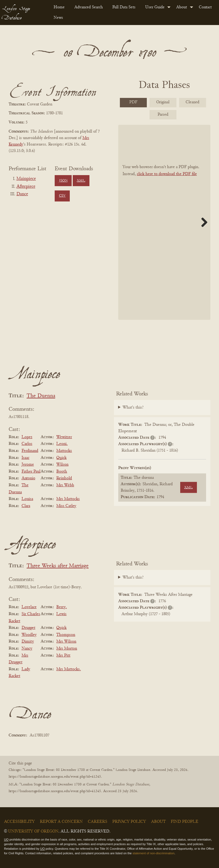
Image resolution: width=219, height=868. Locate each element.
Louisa (27, 499)
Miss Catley (66, 506)
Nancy (27, 649)
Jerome (28, 465)
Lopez (27, 437)
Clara (26, 506)
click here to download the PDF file (167, 174)
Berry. (62, 607)
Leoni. (62, 444)
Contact (205, 7)
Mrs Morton (67, 649)
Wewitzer (64, 437)
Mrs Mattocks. (69, 669)
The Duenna (41, 396)
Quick (61, 458)
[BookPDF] (164, 222)
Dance (22, 194)
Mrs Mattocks (68, 499)
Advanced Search (89, 7)
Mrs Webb (65, 485)
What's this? (133, 408)
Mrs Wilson (66, 642)
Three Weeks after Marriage (58, 566)
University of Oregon (33, 831)
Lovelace (29, 607)
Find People (185, 822)
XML (81, 181)
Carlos (27, 444)
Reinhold (64, 478)
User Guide (155, 7)
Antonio (28, 478)
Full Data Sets (124, 7)
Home (59, 7)
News (58, 18)
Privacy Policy (129, 822)
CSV (62, 196)
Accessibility (19, 822)
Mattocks (64, 451)
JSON (63, 181)
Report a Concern (61, 822)
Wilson (62, 465)
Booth (62, 472)
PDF (133, 102)
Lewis (61, 614)
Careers (98, 822)
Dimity (28, 642)
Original (163, 102)
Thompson (66, 635)
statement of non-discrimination (153, 853)
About (182, 7)
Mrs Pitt (63, 656)
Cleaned (192, 102)
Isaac (25, 458)
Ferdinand (30, 451)
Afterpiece (26, 187)
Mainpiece (26, 179)
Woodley (29, 635)
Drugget (28, 628)
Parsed (163, 115)
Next (202, 222)
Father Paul (31, 472)
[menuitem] (60, 7)
